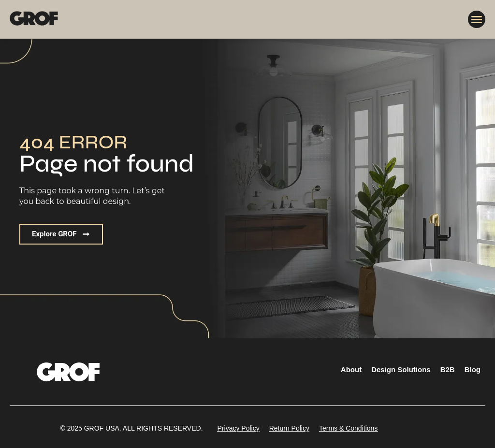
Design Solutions (401, 369)
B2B (448, 369)
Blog (473, 369)
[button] (477, 19)
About (351, 369)
